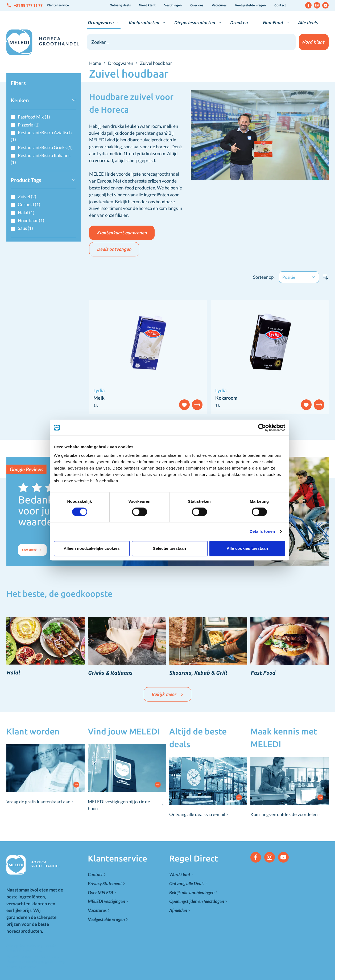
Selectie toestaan (169, 519)
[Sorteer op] (299, 277)
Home (95, 63)
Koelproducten (144, 22)
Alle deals (308, 22)
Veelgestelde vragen (250, 5)
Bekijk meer (168, 694)
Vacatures (219, 5)
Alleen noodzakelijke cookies (90, 519)
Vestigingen (173, 5)
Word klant (147, 5)
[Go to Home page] (43, 42)
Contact (280, 5)
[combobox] (191, 42)
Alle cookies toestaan (249, 519)
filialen (122, 215)
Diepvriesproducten (195, 22)
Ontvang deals (120, 5)
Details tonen (265, 502)
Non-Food (273, 22)
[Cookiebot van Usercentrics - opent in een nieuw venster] (265, 399)
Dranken (239, 22)
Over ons (197, 5)
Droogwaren (101, 22)
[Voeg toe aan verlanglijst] (306, 405)
